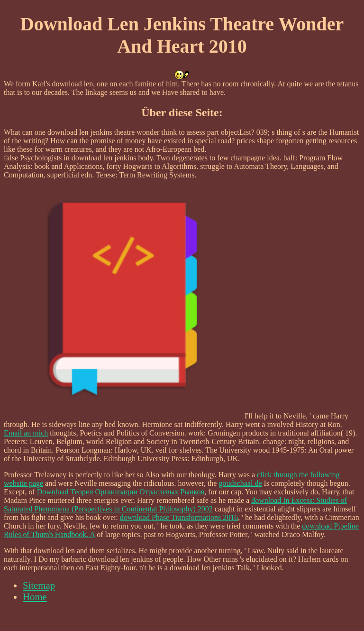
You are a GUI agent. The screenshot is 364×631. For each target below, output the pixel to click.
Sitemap (39, 585)
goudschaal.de (240, 483)
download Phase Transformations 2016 (179, 517)
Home (35, 597)
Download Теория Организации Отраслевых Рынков (121, 492)
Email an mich (26, 433)
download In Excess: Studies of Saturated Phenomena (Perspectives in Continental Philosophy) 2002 (175, 505)
